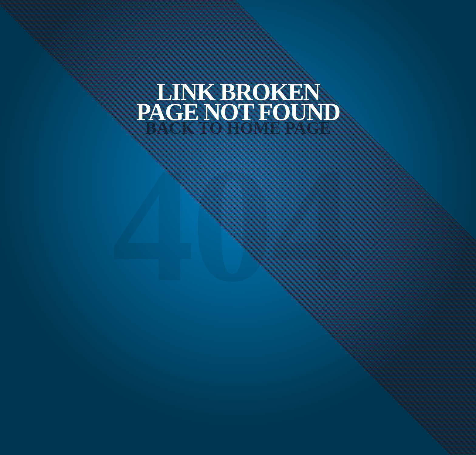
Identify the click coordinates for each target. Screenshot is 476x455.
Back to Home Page (238, 128)
